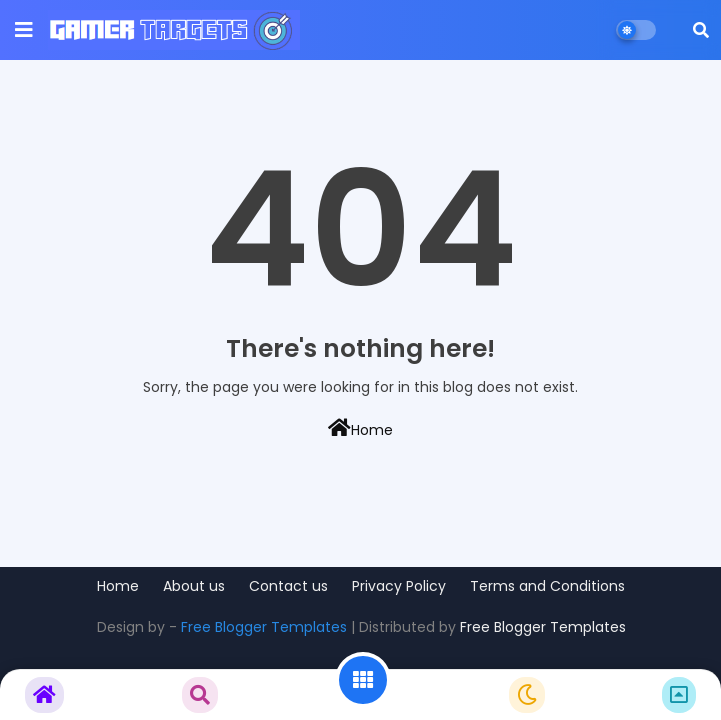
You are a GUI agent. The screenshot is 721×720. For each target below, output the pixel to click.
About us (194, 586)
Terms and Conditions (547, 586)
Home (360, 429)
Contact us (288, 586)
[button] (701, 30)
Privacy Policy (399, 586)
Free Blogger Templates (264, 627)
